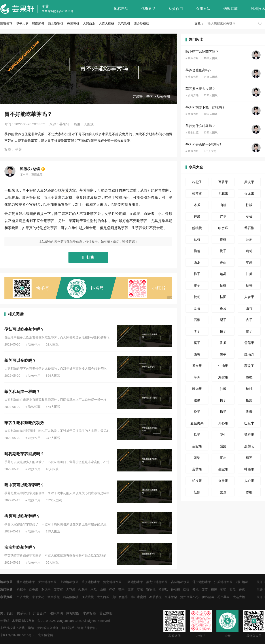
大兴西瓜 (89, 23)
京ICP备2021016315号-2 (17, 635)
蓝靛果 (197, 446)
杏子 (249, 320)
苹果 (249, 262)
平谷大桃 (23, 597)
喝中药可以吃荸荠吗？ (24, 485)
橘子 (197, 343)
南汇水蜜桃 (138, 597)
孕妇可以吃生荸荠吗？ (24, 329)
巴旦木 (249, 423)
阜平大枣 (22, 23)
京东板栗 (171, 597)
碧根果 (249, 435)
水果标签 (89, 613)
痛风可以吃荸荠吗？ (22, 516)
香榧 (249, 492)
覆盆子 (249, 366)
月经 (115, 214)
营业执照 (106, 613)
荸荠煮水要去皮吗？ (200, 89)
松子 (197, 412)
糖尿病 (17, 221)
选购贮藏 (231, 9)
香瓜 (223, 343)
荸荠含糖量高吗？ (199, 70)
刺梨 (197, 458)
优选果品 (148, 9)
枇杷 (197, 297)
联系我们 (23, 613)
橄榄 (249, 377)
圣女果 (197, 366)
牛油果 (223, 366)
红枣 (223, 216)
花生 (223, 435)
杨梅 (249, 285)
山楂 (223, 205)
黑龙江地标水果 (157, 582)
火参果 (223, 481)
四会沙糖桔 (141, 23)
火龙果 (249, 193)
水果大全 (196, 167)
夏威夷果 (197, 423)
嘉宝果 (223, 469)
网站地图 (73, 613)
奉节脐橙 (155, 597)
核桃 (249, 389)
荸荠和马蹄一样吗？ (22, 392)
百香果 (223, 182)
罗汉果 (249, 182)
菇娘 (197, 492)
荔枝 (197, 239)
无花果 (223, 193)
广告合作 (40, 613)
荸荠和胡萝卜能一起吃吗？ (205, 107)
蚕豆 (223, 492)
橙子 (249, 331)
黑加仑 (249, 446)
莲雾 (223, 274)
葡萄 (249, 251)
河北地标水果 (112, 582)
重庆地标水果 (91, 582)
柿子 (197, 274)
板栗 (249, 400)
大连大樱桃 (106, 23)
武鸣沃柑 (124, 23)
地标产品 (121, 9)
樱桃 (223, 239)
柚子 (223, 331)
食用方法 (203, 9)
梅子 (223, 412)
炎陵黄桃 (73, 23)
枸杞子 (197, 182)
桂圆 (223, 297)
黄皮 (223, 458)
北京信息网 (45, 635)
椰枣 (249, 458)
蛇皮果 (197, 481)
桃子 (223, 251)
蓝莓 (197, 308)
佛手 (223, 354)
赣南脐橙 (38, 23)
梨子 (223, 320)
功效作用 (176, 9)
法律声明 (56, 613)
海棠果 (223, 377)
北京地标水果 (26, 582)
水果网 (17, 621)
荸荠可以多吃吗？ (20, 361)
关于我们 (7, 613)
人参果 (249, 297)
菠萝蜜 (197, 193)
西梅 (197, 354)
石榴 (197, 320)
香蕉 (223, 262)
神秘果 (249, 469)
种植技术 (258, 9)
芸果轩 (138, 96)
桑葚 (223, 308)
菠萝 (249, 239)
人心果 (249, 481)
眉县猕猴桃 (56, 23)
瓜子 (197, 435)
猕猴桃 (197, 228)
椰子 (197, 285)
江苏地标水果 (223, 582)
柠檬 (249, 205)
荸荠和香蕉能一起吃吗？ (204, 144)
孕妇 (115, 221)
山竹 (249, 308)
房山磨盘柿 (120, 597)
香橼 (249, 412)
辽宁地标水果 (202, 582)
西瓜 (197, 262)
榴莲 (197, 251)
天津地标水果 (47, 582)
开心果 (223, 423)
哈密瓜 (223, 228)
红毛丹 (249, 354)
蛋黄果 (197, 469)
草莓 (249, 216)
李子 (197, 331)
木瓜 (197, 205)
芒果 (197, 216)
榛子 (223, 400)
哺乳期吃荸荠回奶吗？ (24, 454)
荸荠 (45, 6)
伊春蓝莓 (208, 597)
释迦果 (197, 389)
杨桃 (223, 285)
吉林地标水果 (180, 582)
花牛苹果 (223, 597)
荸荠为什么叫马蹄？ (200, 126)
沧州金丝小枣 (189, 597)
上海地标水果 (69, 582)
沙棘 (223, 389)
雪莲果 (249, 343)
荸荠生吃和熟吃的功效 (24, 423)
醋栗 (223, 446)
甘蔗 (249, 274)
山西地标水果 (134, 582)
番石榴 (249, 228)
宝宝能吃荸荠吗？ (20, 547)
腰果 (197, 400)
